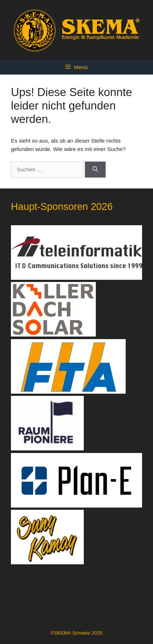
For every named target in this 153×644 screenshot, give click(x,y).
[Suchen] (95, 170)
